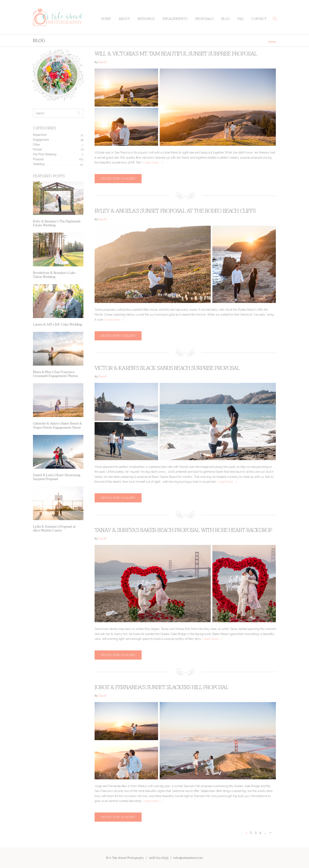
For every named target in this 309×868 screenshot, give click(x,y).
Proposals (204, 19)
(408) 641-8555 (159, 858)
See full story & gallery (118, 179)
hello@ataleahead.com (188, 858)
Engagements (175, 19)
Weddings (146, 19)
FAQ (240, 19)
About (124, 19)
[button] (275, 19)
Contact (259, 19)
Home (106, 19)
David (102, 63)
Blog (225, 19)
